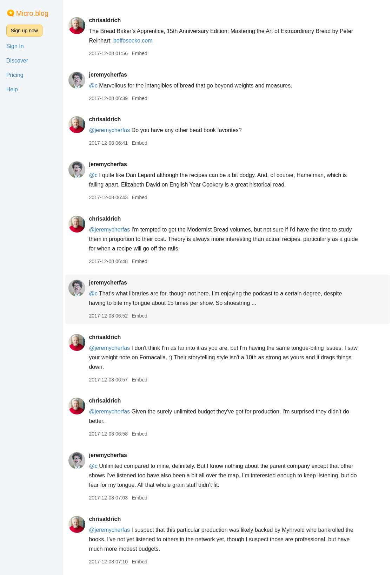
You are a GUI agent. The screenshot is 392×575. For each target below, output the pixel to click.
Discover (17, 61)
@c (93, 86)
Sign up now (24, 31)
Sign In (15, 46)
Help (12, 89)
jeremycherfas (108, 75)
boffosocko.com (133, 41)
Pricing (15, 75)
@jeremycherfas (109, 130)
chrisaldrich (105, 20)
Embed (139, 53)
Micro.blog (32, 13)
